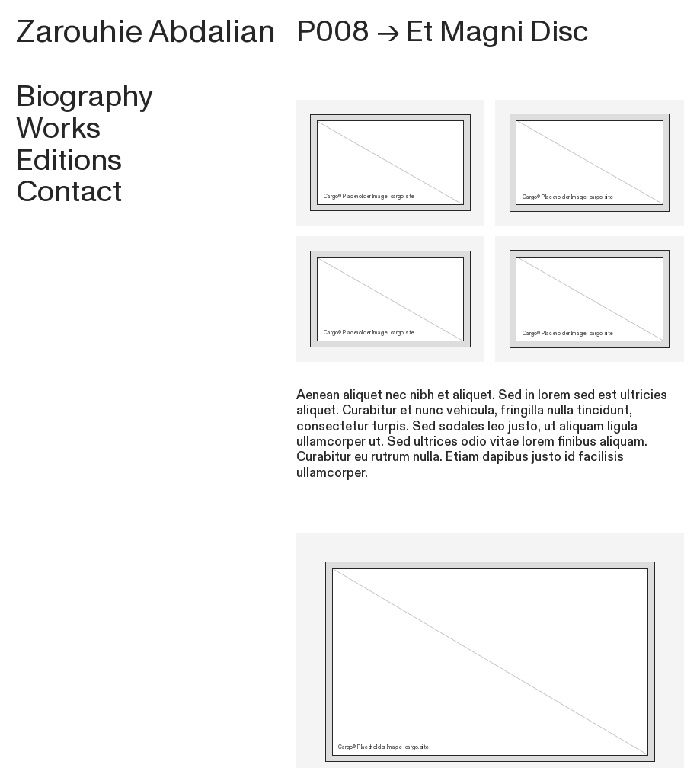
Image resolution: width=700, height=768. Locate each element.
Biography (85, 96)
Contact (69, 192)
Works (58, 128)
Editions (69, 160)
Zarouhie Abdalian (146, 32)
